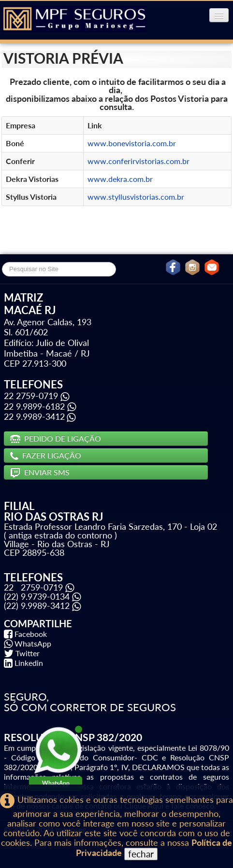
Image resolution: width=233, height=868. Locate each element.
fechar (141, 854)
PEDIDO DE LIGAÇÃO (56, 438)
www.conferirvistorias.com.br (138, 161)
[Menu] (219, 15)
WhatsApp (33, 643)
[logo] (74, 19)
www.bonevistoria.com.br (132, 143)
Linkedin (29, 663)
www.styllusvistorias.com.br (136, 197)
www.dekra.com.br (120, 179)
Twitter (28, 653)
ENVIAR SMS (40, 472)
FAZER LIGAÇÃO (46, 455)
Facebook (31, 634)
